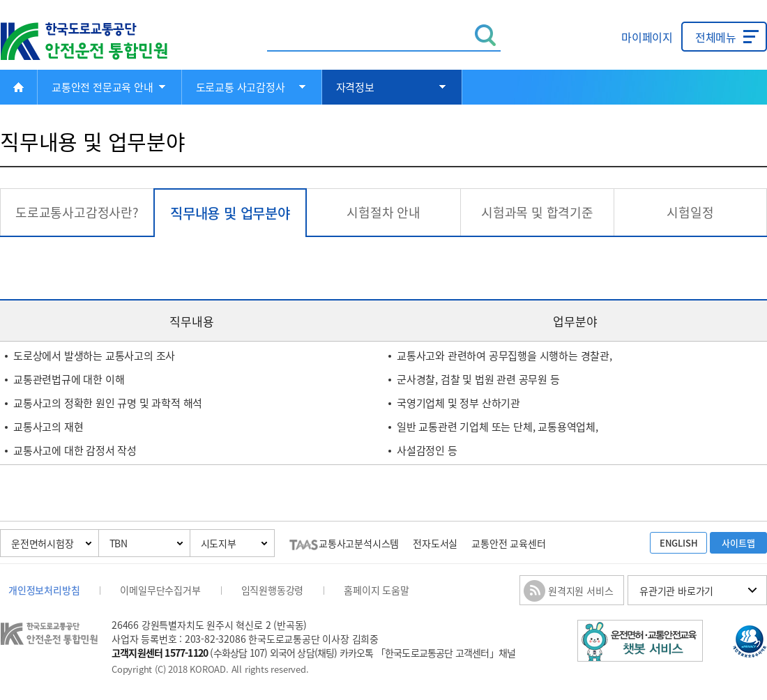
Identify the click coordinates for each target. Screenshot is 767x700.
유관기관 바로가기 (676, 591)
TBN (119, 543)
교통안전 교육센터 (508, 543)
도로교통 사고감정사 (241, 87)
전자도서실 (435, 543)
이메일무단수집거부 (160, 590)
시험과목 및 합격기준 (537, 212)
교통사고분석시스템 (344, 543)
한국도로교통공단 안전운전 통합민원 (94, 41)
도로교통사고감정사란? (77, 212)
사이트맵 (738, 543)
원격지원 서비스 (580, 591)
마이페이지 (647, 37)
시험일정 (690, 212)
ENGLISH (679, 543)
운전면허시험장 (43, 543)
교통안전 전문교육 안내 (102, 87)
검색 (486, 35)
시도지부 (219, 543)
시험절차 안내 (383, 212)
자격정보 (355, 87)
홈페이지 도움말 (376, 590)
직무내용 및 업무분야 (230, 213)
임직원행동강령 (273, 590)
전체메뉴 (716, 37)
